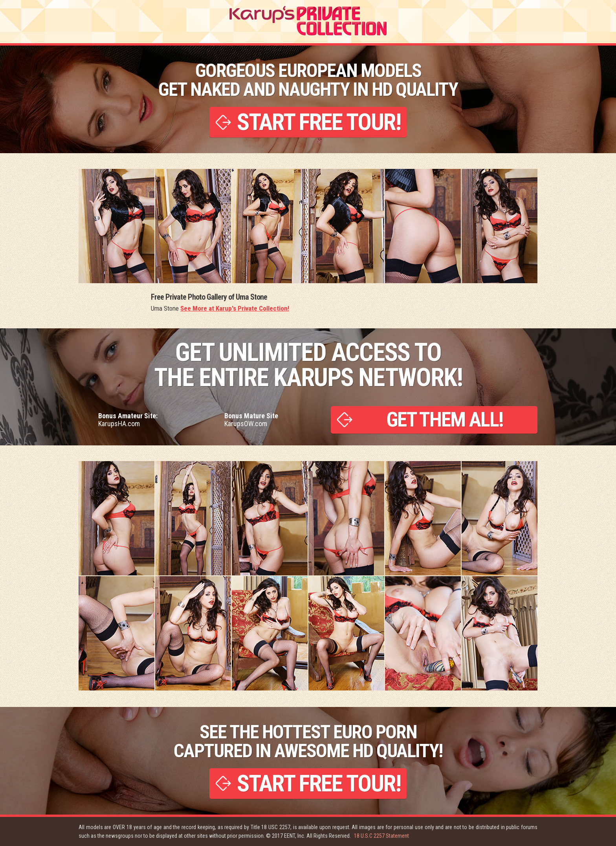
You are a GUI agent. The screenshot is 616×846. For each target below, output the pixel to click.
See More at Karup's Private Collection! (235, 308)
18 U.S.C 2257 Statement (381, 836)
